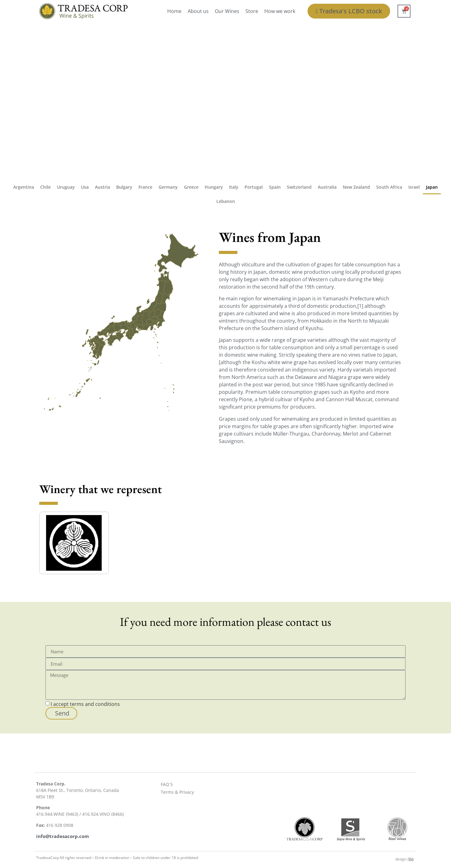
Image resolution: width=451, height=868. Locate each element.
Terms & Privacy (177, 792)
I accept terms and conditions (85, 704)
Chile (45, 187)
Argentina (24, 187)
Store (252, 11)
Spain (275, 187)
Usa (85, 187)
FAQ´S (167, 784)
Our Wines (227, 11)
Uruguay (66, 187)
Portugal (254, 187)
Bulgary (124, 187)
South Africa (389, 187)
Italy (234, 187)
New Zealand (356, 187)
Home (174, 11)
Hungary (214, 187)
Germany (168, 187)
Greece (191, 187)
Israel (414, 187)
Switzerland (299, 187)
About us (198, 11)
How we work (280, 11)
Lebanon (226, 201)
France (145, 187)
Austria (102, 187)
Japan (432, 187)
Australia (327, 187)
